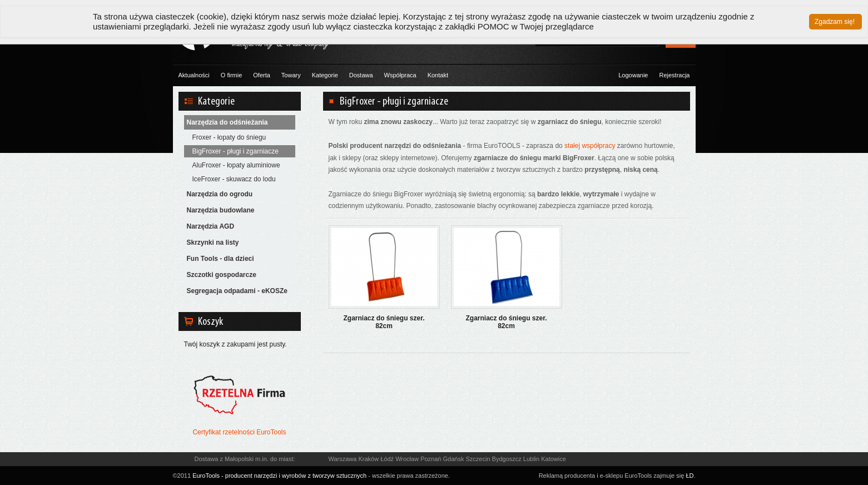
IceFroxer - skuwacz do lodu (234, 179)
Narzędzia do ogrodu (220, 194)
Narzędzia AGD (211, 226)
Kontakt (438, 75)
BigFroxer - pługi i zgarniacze (235, 151)
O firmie (232, 75)
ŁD (690, 476)
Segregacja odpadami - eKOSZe (237, 291)
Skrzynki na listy (213, 242)
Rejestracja (674, 75)
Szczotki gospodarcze (222, 275)
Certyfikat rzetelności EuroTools (239, 432)
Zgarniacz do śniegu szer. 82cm (384, 322)
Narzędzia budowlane (221, 210)
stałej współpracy (590, 146)
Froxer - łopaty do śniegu (229, 137)
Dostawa (361, 75)
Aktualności (194, 75)
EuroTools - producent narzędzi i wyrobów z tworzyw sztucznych (279, 476)
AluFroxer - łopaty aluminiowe (236, 165)
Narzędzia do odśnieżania (227, 122)
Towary (291, 75)
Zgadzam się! (835, 22)
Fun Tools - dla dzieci (220, 259)
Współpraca (400, 75)
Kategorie (325, 75)
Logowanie (633, 75)
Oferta (262, 75)
